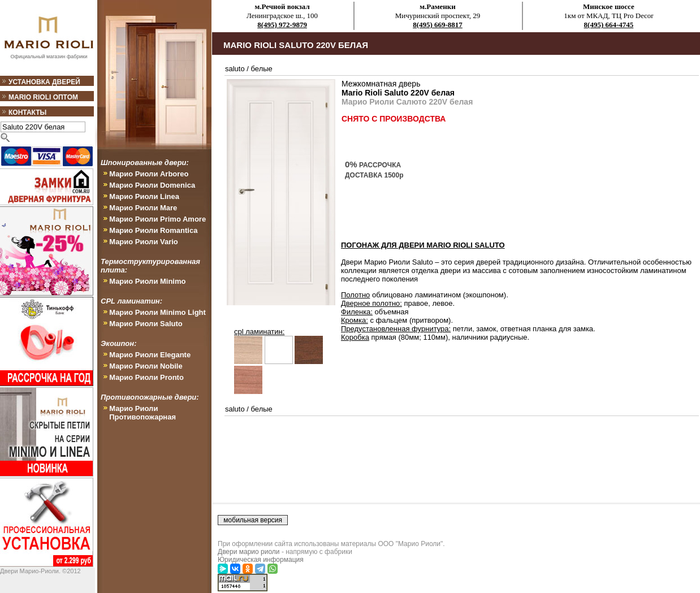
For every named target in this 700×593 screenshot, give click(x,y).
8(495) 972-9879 (282, 25)
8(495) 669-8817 (438, 25)
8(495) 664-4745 (609, 25)
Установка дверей (44, 82)
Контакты (27, 112)
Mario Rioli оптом (43, 97)
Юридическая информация (261, 560)
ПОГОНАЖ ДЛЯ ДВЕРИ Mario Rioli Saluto (423, 245)
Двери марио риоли (249, 552)
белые (262, 69)
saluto (235, 69)
